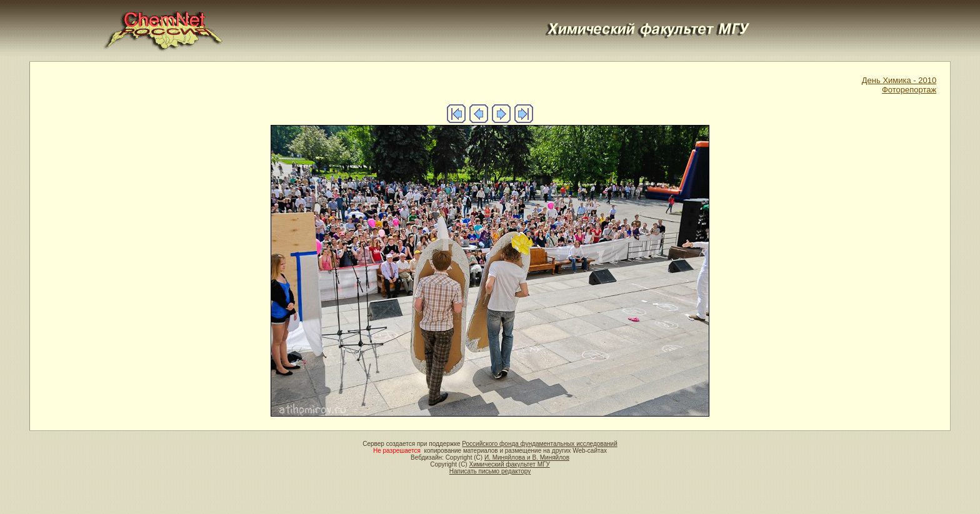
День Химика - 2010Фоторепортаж (899, 85)
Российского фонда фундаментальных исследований (539, 444)
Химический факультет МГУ (509, 464)
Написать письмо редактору (490, 471)
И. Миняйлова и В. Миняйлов (527, 457)
